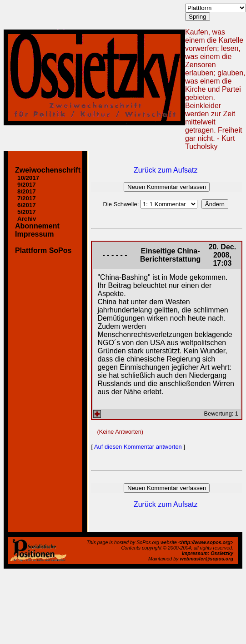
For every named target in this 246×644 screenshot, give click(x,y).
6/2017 (27, 205)
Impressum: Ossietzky (208, 553)
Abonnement (37, 226)
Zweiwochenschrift (48, 170)
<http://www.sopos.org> (206, 542)
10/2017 (28, 178)
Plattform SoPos (43, 250)
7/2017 (27, 198)
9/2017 (27, 185)
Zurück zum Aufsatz (166, 170)
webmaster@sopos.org (206, 559)
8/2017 (27, 191)
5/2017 (27, 212)
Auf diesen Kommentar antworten (138, 447)
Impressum (34, 234)
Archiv (27, 219)
